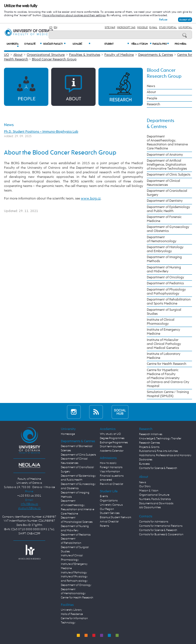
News (9, 125)
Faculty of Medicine (119, 55)
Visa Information (110, 472)
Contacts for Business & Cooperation (161, 534)
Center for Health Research (77, 598)
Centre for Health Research (167, 364)
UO (7, 55)
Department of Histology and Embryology (165, 249)
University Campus (111, 505)
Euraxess (144, 464)
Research (153, 104)
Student (116, 44)
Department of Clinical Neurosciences (163, 183)
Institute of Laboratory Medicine (164, 356)
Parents (104, 526)
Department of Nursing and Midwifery (164, 269)
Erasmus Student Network (116, 517)
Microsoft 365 (126, 27)
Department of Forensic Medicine (164, 219)
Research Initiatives (151, 434)
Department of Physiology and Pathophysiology (166, 292)
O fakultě (33, 44)
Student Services (110, 513)
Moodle (142, 27)
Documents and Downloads (156, 503)
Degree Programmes (112, 438)
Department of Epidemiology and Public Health (168, 209)
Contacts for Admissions (154, 522)
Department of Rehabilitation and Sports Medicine (169, 302)
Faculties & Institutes (85, 55)
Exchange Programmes (114, 443)
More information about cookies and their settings (74, 15)
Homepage (68, 434)
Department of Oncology (165, 277)
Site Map (110, 27)
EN (56, 27)
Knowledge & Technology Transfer (160, 439)
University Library (71, 610)
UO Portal (185, 27)
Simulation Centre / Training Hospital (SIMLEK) (168, 394)
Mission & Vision (149, 491)
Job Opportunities (150, 507)
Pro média (180, 44)
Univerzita (13, 45)
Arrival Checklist (109, 522)
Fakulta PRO (161, 44)
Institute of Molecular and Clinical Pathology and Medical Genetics (164, 344)
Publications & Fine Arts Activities (158, 451)
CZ (51, 27)
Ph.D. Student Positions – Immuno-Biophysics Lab (41, 132)
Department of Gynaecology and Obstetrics (168, 229)
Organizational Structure (46, 55)
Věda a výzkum (141, 44)
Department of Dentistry (165, 201)
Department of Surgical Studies (164, 312)
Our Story (145, 486)
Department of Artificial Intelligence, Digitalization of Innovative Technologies (167, 165)
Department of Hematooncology (162, 239)
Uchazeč (81, 44)
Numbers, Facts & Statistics (155, 499)
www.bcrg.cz (91, 198)
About (18, 55)
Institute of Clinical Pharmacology (161, 322)
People (152, 98)
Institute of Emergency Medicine (163, 332)
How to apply (108, 463)
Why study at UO (110, 434)
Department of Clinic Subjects (169, 175)
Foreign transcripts (111, 467)
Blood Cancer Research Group (54, 59)
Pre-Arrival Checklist (112, 484)
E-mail (153, 27)
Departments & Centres (156, 55)
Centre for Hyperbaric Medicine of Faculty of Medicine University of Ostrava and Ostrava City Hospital (168, 378)
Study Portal (168, 27)
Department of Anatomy (165, 155)
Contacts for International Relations (161, 526)
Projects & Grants (149, 447)
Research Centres (149, 443)
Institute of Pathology (74, 573)
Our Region (107, 509)
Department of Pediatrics (165, 283)
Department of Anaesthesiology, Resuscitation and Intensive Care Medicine (167, 143)
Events (104, 496)
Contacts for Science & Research (158, 468)
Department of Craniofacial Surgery (167, 193)
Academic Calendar (112, 451)
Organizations (109, 501)
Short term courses (111, 447)
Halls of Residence (72, 614)
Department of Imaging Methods (164, 259)
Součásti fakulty (54, 44)
